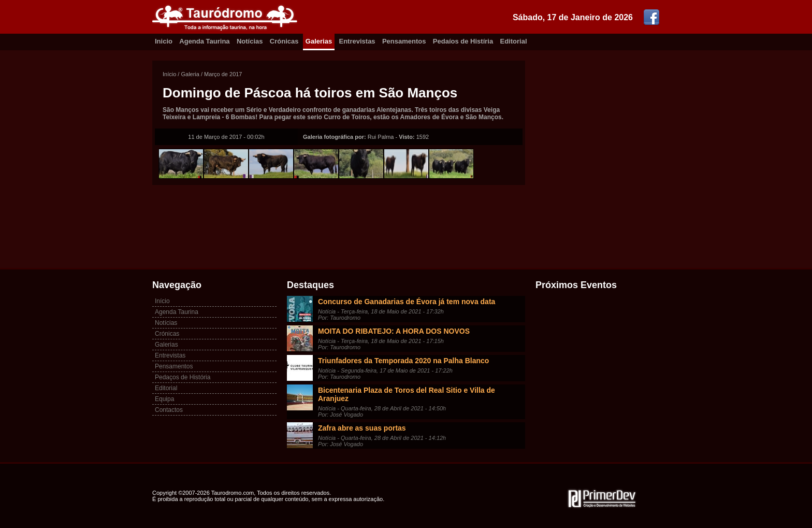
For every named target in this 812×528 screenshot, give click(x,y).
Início (169, 74)
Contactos (169, 410)
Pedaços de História (183, 377)
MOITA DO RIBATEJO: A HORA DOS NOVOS (394, 331)
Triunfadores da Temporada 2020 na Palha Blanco (403, 361)
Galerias (319, 41)
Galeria (190, 74)
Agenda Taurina (204, 41)
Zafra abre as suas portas (362, 428)
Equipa (164, 399)
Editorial (514, 41)
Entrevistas (357, 41)
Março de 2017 (223, 74)
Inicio (164, 41)
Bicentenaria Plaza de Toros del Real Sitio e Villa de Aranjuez (407, 394)
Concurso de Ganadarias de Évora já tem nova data (407, 302)
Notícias (250, 41)
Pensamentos (404, 41)
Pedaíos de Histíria (463, 41)
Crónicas (284, 41)
